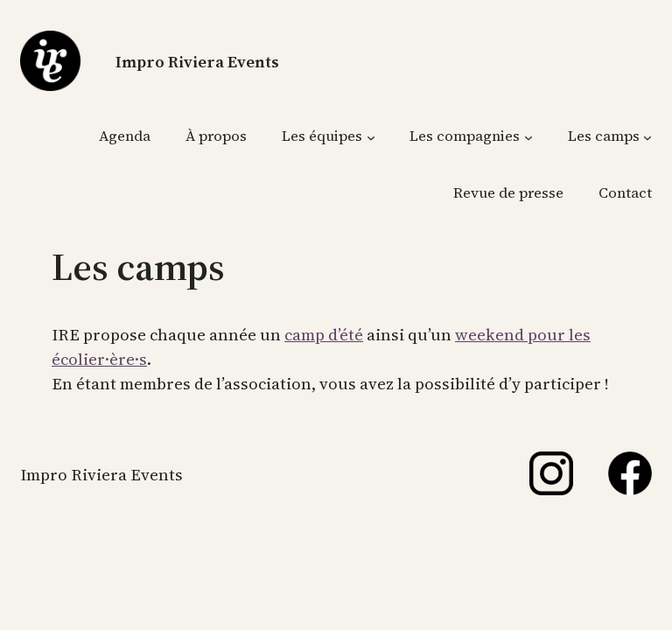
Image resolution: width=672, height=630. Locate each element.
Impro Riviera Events (197, 62)
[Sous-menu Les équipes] (371, 136)
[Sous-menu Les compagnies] (528, 136)
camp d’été (324, 335)
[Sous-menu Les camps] (647, 136)
